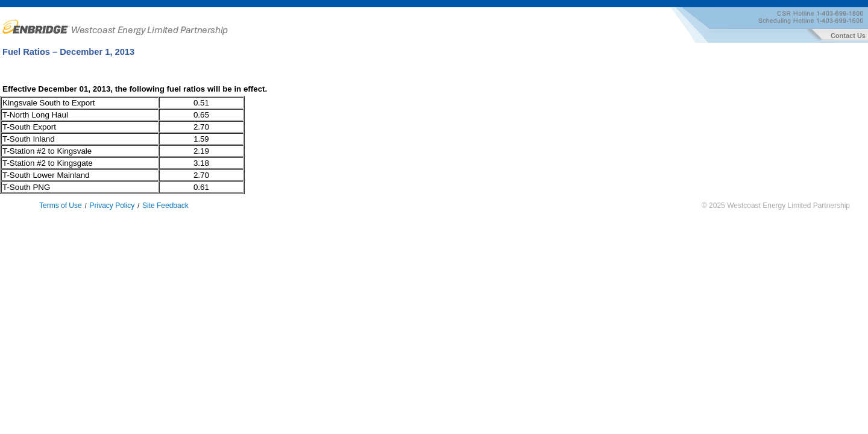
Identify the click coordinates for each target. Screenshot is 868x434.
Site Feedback (165, 206)
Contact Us (849, 36)
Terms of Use (61, 206)
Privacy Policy (112, 206)
